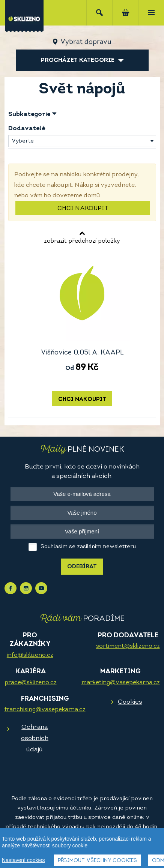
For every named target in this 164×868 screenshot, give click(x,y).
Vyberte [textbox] (23, 141)
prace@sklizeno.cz (31, 683)
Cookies (130, 702)
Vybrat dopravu (86, 42)
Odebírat (82, 567)
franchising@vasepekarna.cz (45, 710)
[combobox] (82, 141)
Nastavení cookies (23, 860)
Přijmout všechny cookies (97, 861)
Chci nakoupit (83, 209)
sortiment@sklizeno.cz (128, 646)
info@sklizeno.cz (30, 655)
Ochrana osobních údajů (35, 738)
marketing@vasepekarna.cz (121, 683)
